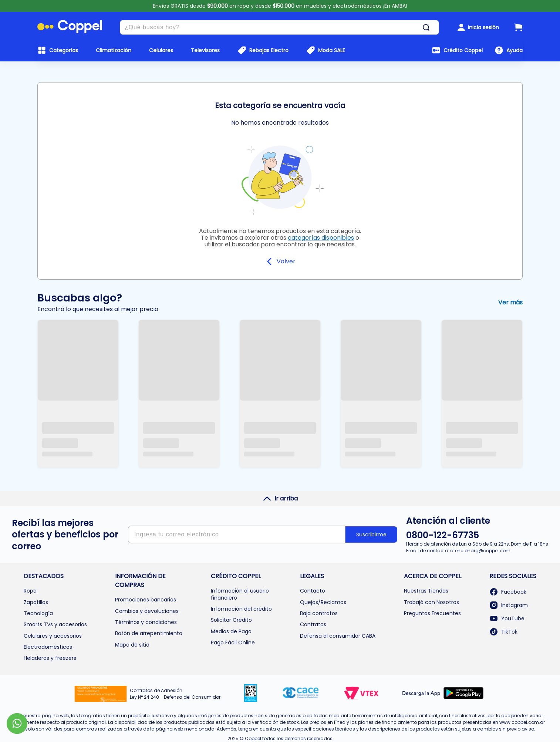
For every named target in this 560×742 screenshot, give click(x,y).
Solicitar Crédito (231, 620)
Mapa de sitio (132, 645)
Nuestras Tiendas (426, 591)
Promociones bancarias (146, 600)
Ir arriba (280, 499)
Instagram (509, 605)
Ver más (510, 302)
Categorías (64, 50)
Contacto (313, 591)
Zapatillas (36, 602)
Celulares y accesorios (53, 636)
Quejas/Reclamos (323, 602)
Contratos (313, 624)
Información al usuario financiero (240, 594)
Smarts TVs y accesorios (55, 624)
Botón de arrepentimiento (149, 633)
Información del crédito (241, 609)
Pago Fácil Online (233, 642)
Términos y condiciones (146, 622)
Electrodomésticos (48, 647)
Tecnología (38, 613)
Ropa (30, 591)
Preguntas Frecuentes (432, 613)
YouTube (507, 618)
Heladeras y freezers (50, 658)
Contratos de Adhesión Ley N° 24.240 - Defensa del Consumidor (175, 694)
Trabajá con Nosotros (431, 602)
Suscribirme (371, 534)
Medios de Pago (231, 631)
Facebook (508, 592)
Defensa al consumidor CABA (338, 636)
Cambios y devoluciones (147, 611)
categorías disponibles (321, 238)
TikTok (503, 632)
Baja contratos (319, 613)
